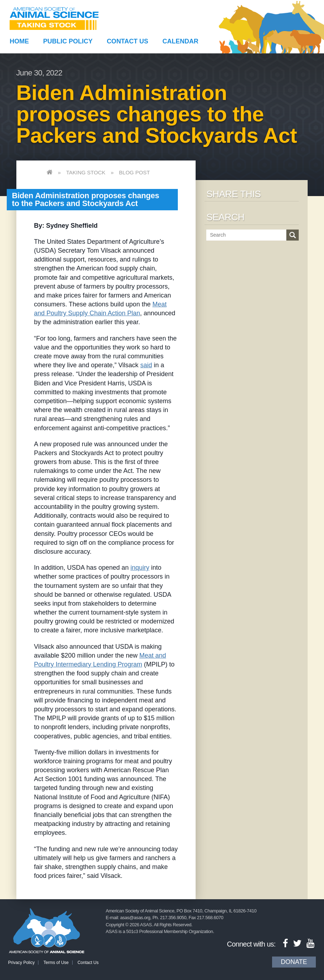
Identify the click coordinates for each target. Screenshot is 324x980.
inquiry (140, 568)
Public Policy (68, 41)
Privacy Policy (22, 963)
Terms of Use (56, 963)
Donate (294, 962)
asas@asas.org (135, 918)
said (146, 365)
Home (19, 41)
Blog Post (135, 172)
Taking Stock (86, 172)
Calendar (180, 41)
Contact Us (128, 41)
